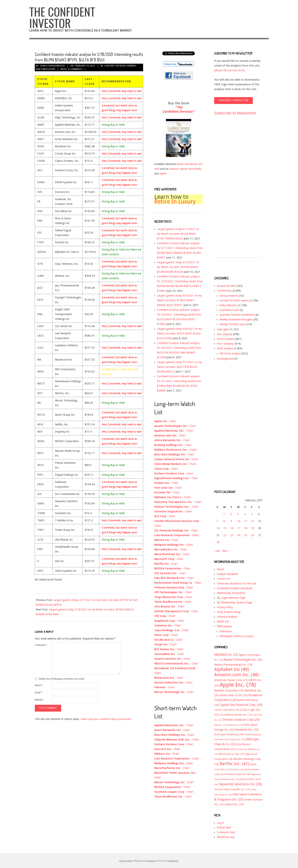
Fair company (225, 334)
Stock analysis (225, 348)
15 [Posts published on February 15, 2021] (225, 528)
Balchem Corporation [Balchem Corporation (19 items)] (229, 690)
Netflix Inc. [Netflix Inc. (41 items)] (234, 764)
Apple (163, 174)
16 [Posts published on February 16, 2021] (232, 528)
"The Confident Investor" (179, 109)
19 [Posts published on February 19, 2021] (253, 528)
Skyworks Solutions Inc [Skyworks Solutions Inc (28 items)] (240, 784)
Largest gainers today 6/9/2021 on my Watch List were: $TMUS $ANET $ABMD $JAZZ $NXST (179, 300)
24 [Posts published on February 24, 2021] (239, 535)
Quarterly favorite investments (237, 315)
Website (39, 700)
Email (39, 693)
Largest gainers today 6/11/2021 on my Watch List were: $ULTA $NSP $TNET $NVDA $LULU (178, 234)
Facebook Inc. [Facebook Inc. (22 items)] (247, 730)
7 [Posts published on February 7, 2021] (217, 521)
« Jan (217, 551)
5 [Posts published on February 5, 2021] (252, 514)
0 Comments (75, 69)
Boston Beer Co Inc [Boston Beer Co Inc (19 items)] (234, 695)
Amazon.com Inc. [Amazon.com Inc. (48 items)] (236, 675)
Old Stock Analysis (230, 354)
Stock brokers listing (229, 612)
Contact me (223, 579)
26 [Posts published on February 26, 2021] (253, 535)
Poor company (225, 344)
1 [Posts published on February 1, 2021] (224, 514)
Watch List (223, 621)
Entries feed (224, 828)
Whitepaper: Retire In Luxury (236, 636)
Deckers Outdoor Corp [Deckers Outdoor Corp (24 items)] (241, 720)
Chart (173, 421)
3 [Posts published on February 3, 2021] (238, 514)
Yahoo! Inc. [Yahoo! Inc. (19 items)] (235, 804)
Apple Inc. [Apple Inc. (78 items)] (238, 685)
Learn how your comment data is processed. (106, 719)
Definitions (226, 631)
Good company (226, 339)
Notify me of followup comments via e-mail (62, 679)
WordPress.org (225, 837)
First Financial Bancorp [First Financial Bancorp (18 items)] (229, 734)
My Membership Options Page (234, 602)
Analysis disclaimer (227, 574)
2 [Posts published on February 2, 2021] (231, 514)
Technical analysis (227, 617)
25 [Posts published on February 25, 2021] (246, 535)
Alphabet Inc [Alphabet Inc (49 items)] (231, 669)
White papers (224, 626)
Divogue (152, 861)
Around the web (226, 286)
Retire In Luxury (175, 202)
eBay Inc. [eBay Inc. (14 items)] (220, 725)
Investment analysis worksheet (235, 588)
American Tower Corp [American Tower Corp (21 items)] (231, 680)
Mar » (225, 551)
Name (39, 685)
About (220, 569)
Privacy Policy (225, 607)
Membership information (231, 593)
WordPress (173, 861)
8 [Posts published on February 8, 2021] (224, 521)
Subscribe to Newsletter (235, 113)
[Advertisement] (229, 190)
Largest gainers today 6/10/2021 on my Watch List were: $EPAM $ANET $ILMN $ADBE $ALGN (178, 267)
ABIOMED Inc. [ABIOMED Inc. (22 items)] (226, 655)
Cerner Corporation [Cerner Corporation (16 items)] (227, 710)
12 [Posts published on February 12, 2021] (253, 521)
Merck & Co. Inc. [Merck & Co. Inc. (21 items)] (232, 754)
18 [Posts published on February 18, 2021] (246, 528)
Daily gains (223, 329)
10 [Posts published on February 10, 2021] (239, 521)
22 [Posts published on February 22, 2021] (225, 535)
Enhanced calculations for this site (237, 583)
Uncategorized (225, 359)
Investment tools (229, 310)
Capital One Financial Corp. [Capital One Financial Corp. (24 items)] (241, 705)
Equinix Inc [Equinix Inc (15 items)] (235, 725)
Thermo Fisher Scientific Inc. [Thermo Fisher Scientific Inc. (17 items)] (232, 789)
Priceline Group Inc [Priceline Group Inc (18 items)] (237, 774)
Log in (220, 823)
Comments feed (226, 832)
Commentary (224, 291)
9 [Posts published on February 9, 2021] (231, 521)
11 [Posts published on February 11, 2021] (246, 521)
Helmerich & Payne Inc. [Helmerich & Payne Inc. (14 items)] (232, 740)
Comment (41, 645)
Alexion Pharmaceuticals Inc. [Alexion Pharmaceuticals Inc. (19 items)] (233, 665)
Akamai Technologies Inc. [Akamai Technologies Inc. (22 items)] (243, 660)
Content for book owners (120, 66)
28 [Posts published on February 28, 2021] (218, 542)
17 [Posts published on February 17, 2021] (239, 528)
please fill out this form (229, 70)
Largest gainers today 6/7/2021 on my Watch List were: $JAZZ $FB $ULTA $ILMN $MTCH (179, 367)
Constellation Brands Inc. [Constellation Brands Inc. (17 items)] (236, 715)
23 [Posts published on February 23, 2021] (232, 535)
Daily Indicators (46, 69)
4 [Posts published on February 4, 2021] (245, 514)
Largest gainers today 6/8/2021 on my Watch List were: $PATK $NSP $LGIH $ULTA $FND (179, 334)
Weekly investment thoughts (236, 319)
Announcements (229, 296)
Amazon (174, 169)
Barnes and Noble (191, 169)
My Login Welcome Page (231, 598)
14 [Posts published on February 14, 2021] (218, 528)
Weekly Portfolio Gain (232, 324)
